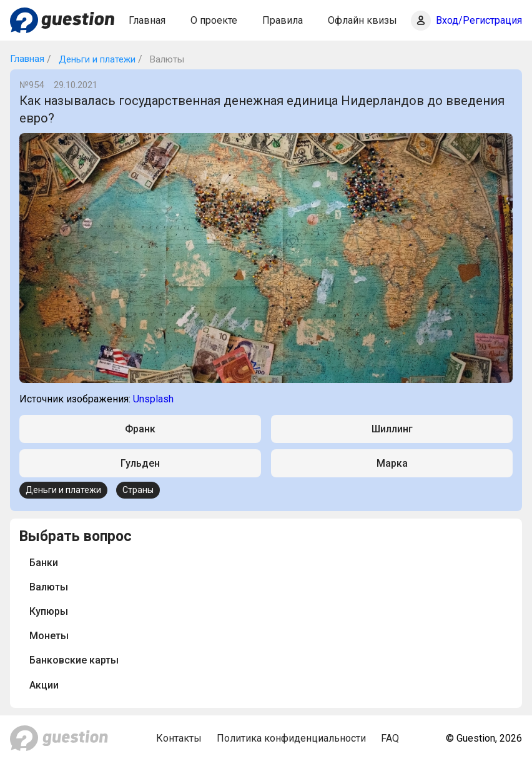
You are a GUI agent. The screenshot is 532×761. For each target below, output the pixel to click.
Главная (147, 20)
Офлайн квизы (362, 20)
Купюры (49, 611)
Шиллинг (392, 429)
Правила (283, 20)
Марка (392, 463)
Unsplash (153, 399)
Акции (44, 685)
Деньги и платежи (96, 59)
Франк (140, 429)
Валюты (49, 587)
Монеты (49, 636)
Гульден (140, 463)
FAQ (390, 738)
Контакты (179, 738)
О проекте (214, 20)
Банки (44, 563)
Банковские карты (74, 660)
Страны (138, 490)
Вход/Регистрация (479, 20)
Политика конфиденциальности (291, 738)
